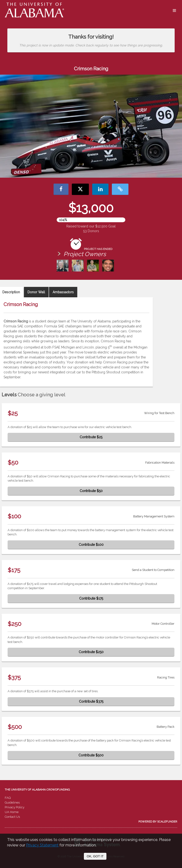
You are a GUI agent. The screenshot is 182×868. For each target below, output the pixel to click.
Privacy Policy (15, 807)
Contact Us (12, 817)
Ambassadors (63, 292)
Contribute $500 (91, 755)
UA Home (12, 812)
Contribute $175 (91, 598)
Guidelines (12, 802)
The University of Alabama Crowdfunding (37, 790)
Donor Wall (36, 292)
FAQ (8, 798)
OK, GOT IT (95, 856)
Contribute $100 (91, 545)
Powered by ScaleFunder (158, 822)
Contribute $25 (91, 437)
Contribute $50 (91, 491)
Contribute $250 (91, 652)
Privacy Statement (42, 845)
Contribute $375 (91, 701)
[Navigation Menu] (174, 11)
